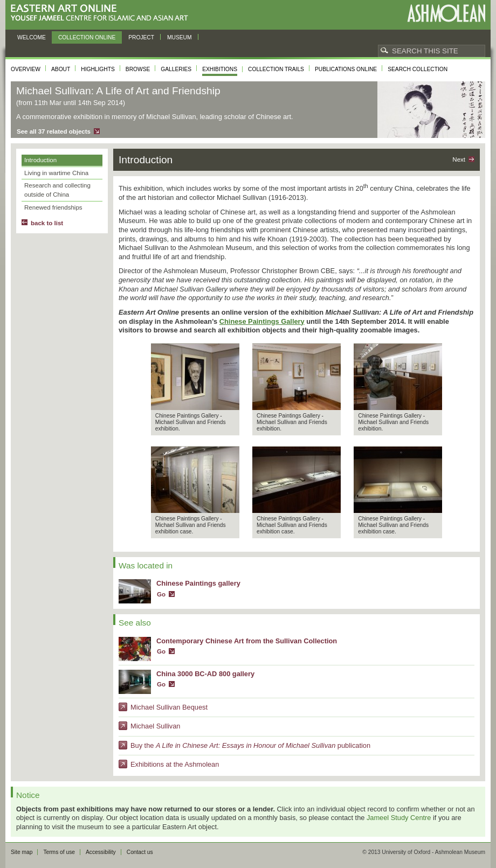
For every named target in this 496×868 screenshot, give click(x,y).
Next (459, 159)
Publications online (346, 69)
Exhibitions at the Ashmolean (175, 764)
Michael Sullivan (155, 726)
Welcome (32, 37)
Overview (26, 69)
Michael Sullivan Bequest (169, 707)
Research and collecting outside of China (57, 190)
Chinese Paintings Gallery (262, 321)
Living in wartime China (56, 173)
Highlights (98, 69)
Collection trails (276, 69)
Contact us (140, 852)
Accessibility (101, 852)
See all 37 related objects (54, 131)
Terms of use (59, 852)
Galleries (176, 69)
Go (161, 594)
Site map (22, 852)
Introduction (40, 160)
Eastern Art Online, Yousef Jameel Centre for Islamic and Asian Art (102, 13)
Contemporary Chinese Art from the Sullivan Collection (247, 641)
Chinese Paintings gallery (198, 583)
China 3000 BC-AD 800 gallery (205, 674)
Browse (138, 69)
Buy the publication (250, 745)
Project (141, 37)
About (61, 69)
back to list (47, 223)
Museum (180, 37)
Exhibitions (220, 69)
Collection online (87, 37)
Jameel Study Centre (399, 818)
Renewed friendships (53, 207)
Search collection (418, 69)
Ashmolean (446, 13)
